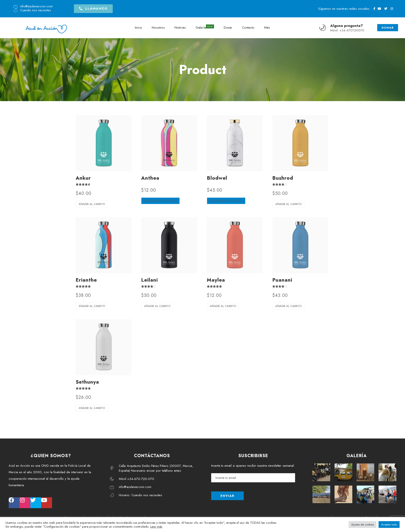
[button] (93, 7)
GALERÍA (357, 456)
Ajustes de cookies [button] (363, 525)
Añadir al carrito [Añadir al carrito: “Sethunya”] (92, 408)
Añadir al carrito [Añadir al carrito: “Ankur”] (92, 204)
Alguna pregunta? (347, 24)
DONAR (388, 26)
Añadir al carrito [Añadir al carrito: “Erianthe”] (92, 306)
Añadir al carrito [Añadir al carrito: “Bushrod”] (288, 204)
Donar (228, 26)
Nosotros (158, 26)
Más (267, 26)
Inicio (138, 26)
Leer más (156, 526)
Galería (201, 26)
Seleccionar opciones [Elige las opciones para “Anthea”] (160, 201)
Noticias (180, 26)
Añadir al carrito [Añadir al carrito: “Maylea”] (223, 306)
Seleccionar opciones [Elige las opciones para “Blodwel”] (226, 201)
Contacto (248, 26)
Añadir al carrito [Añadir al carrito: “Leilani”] (157, 306)
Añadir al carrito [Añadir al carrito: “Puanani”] (288, 306)
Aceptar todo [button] (389, 525)
